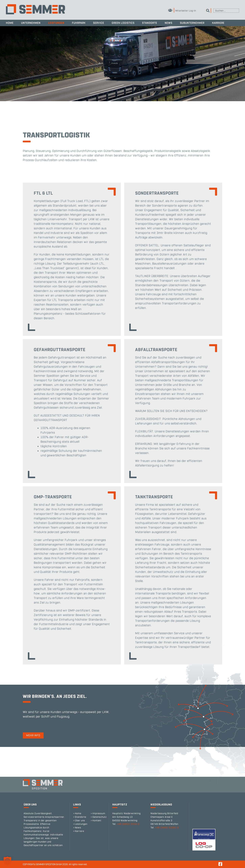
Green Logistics (123, 23)
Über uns (80, 821)
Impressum (99, 813)
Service (99, 23)
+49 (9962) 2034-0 (128, 824)
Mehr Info (33, 735)
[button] (7, 861)
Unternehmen (31, 23)
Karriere (218, 23)
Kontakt (97, 821)
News (169, 23)
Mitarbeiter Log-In (182, 11)
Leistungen (56, 23)
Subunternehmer (192, 23)
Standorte (150, 23)
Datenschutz (100, 817)
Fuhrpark (79, 23)
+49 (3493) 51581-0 (167, 828)
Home (10, 23)
